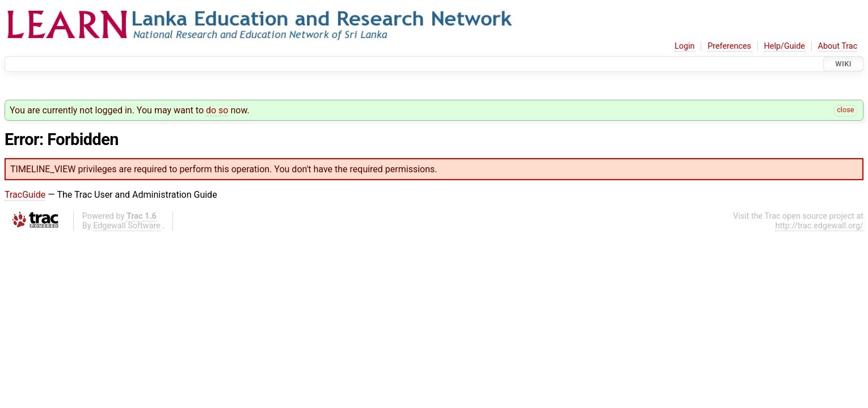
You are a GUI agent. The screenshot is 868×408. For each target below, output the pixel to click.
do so (217, 110)
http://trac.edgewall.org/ (819, 226)
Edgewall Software (127, 226)
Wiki (843, 64)
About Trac (838, 46)
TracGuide (25, 195)
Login (685, 46)
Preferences (729, 46)
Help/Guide (785, 46)
